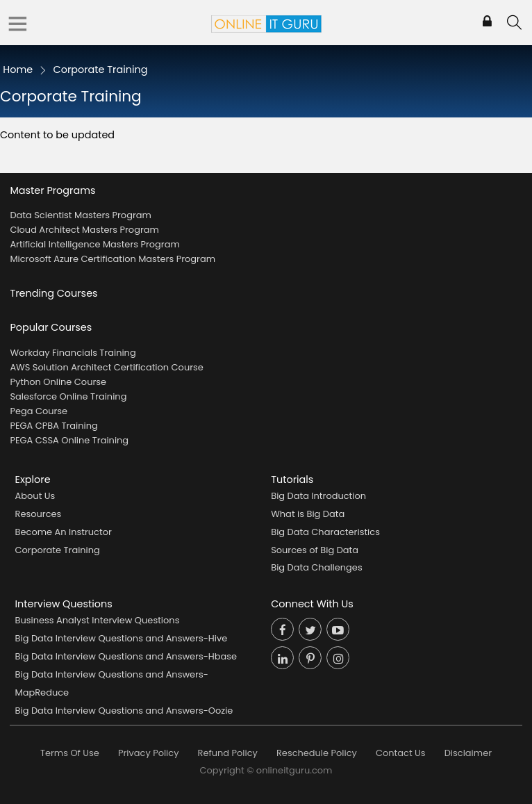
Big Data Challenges (316, 567)
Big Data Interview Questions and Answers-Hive (122, 638)
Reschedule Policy (317, 753)
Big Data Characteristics (325, 532)
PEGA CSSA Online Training (69, 440)
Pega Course (39, 411)
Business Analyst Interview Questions (98, 620)
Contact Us (401, 753)
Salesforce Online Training (68, 396)
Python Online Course (58, 382)
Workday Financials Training (73, 353)
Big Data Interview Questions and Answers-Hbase (126, 656)
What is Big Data (308, 514)
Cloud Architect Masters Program (84, 230)
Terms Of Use (70, 753)
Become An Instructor (64, 532)
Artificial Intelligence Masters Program (94, 244)
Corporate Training (58, 550)
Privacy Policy (148, 753)
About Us (35, 496)
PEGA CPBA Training (53, 426)
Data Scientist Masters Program (80, 215)
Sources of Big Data (315, 550)
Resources (39, 514)
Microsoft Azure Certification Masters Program (113, 259)
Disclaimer (468, 753)
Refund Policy (228, 753)
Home (18, 69)
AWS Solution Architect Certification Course (106, 367)
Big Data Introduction (318, 496)
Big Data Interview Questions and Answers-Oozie (124, 711)
